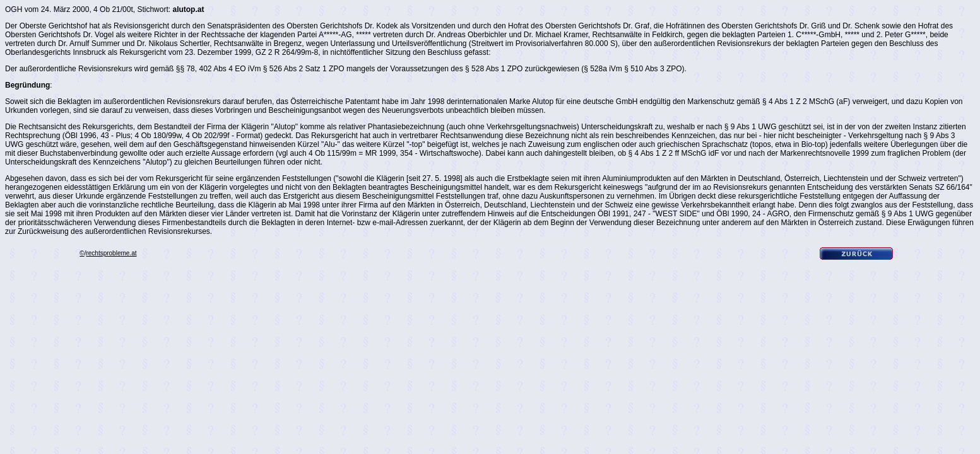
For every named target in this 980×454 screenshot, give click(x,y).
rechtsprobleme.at (111, 253)
